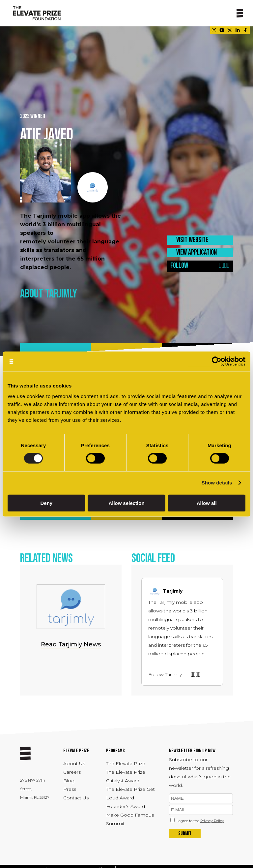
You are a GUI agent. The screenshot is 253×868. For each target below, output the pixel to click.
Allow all (207, 503)
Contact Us (76, 798)
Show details (217, 483)
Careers (72, 772)
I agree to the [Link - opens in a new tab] (200, 821)
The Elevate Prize (126, 763)
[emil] (201, 810)
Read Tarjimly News (71, 644)
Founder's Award (126, 806)
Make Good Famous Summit (130, 819)
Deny (46, 503)
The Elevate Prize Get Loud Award (130, 793)
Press (70, 789)
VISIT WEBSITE (192, 240)
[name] (201, 798)
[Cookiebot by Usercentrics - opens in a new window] (217, 362)
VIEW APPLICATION (197, 252)
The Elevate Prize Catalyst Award (126, 776)
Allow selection (126, 503)
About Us (74, 763)
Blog (69, 781)
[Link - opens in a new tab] (214, 30)
